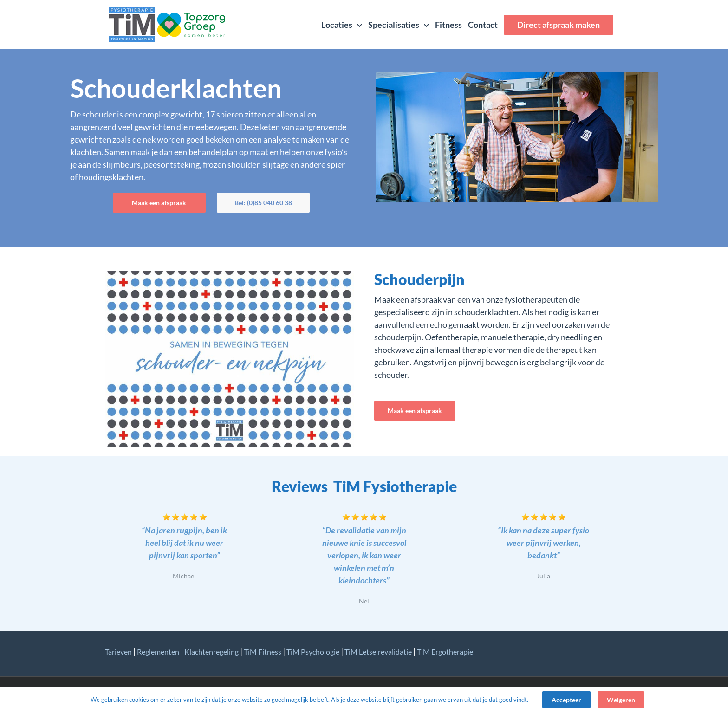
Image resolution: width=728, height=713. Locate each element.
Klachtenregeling (211, 651)
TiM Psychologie (313, 651)
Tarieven (118, 651)
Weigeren (621, 700)
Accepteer (566, 700)
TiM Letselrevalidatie (378, 651)
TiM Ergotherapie (445, 651)
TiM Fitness (263, 651)
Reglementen (158, 651)
